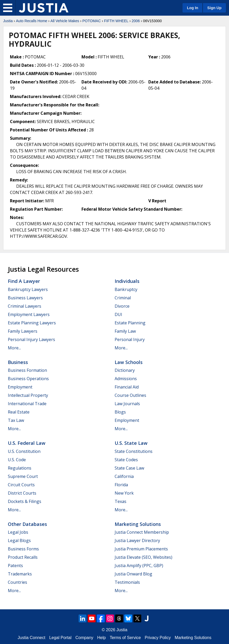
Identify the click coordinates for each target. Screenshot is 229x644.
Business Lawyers (25, 298)
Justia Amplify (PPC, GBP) (139, 566)
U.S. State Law (131, 443)
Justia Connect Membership (142, 532)
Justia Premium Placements (141, 549)
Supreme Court (23, 476)
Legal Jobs (18, 532)
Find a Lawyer (24, 281)
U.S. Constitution (24, 451)
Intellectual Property (28, 395)
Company (84, 638)
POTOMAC (92, 21)
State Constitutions (134, 451)
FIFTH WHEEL (116, 21)
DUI (118, 314)
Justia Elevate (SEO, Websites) (143, 557)
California (124, 476)
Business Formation (27, 370)
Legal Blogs (19, 540)
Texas (121, 501)
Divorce (122, 306)
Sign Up (214, 8)
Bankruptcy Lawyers (28, 289)
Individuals (127, 281)
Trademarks (20, 574)
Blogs (120, 412)
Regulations (20, 468)
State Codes (126, 460)
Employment (20, 387)
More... (14, 348)
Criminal (123, 298)
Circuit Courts (21, 485)
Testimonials (127, 582)
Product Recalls (23, 557)
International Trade (27, 404)
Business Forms (23, 549)
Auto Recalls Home (32, 21)
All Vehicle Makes (65, 21)
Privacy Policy (158, 638)
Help (101, 638)
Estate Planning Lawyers (32, 323)
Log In (193, 8)
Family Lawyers (23, 331)
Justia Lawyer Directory (137, 540)
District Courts (22, 493)
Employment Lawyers (29, 314)
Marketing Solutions (138, 524)
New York (124, 493)
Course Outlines (130, 395)
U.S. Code (17, 460)
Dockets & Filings (25, 501)
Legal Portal (60, 638)
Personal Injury (130, 339)
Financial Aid (127, 387)
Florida (121, 485)
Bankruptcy (126, 289)
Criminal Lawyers (25, 306)
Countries (17, 582)
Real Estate (19, 412)
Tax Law (16, 420)
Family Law (125, 331)
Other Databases (27, 524)
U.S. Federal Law (27, 443)
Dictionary (125, 370)
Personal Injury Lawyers (31, 339)
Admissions (126, 379)
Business (18, 362)
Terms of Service (125, 638)
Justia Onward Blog (133, 574)
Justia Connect (32, 638)
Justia (8, 21)
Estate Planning (130, 323)
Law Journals (127, 404)
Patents (15, 566)
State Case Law (129, 468)
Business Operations (28, 379)
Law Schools (129, 362)
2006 (136, 21)
